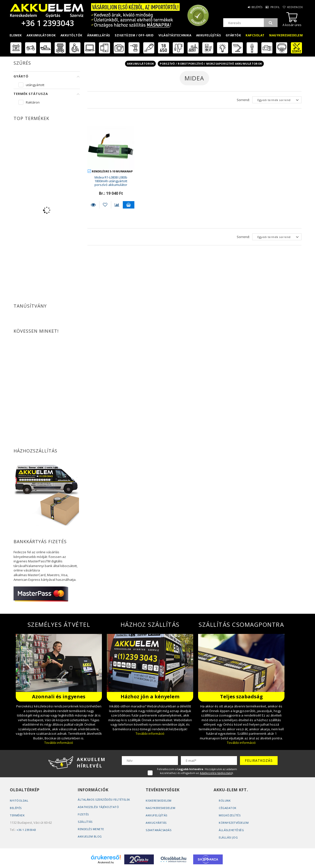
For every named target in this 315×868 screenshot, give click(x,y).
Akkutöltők (71, 35)
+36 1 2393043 (47, 23)
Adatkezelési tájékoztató (98, 807)
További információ (59, 743)
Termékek (17, 815)
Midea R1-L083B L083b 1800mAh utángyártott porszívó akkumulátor (111, 181)
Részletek (93, 205)
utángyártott (35, 85)
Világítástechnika (175, 35)
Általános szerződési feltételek (104, 800)
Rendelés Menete (91, 829)
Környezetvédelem (234, 823)
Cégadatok (228, 808)
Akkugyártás (156, 823)
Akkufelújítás (209, 35)
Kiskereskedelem (159, 801)
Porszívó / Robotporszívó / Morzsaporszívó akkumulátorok (211, 64)
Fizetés (83, 814)
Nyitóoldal (19, 801)
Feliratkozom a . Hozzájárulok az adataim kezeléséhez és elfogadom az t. (197, 771)
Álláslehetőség (231, 830)
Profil (272, 7)
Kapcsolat (255, 35)
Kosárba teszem (129, 205)
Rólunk (225, 801)
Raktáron (33, 102)
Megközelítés (230, 815)
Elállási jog (228, 837)
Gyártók (233, 35)
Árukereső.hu (106, 862)
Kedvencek (295, 7)
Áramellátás (99, 35)
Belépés (252, 7)
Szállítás (85, 822)
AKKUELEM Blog (90, 836)
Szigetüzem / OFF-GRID (134, 35)
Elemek (16, 35)
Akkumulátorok (41, 35)
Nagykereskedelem (286, 35)
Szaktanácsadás (158, 830)
